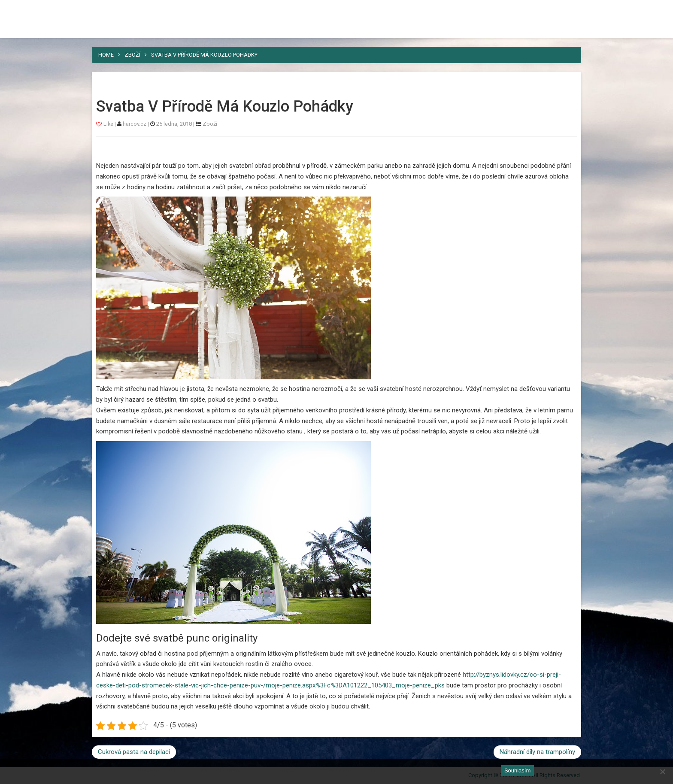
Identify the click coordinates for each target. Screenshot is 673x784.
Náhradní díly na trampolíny (537, 752)
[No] (662, 772)
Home (106, 55)
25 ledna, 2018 (174, 124)
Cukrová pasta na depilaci (134, 752)
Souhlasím (517, 770)
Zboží (132, 55)
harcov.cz (135, 124)
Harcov (112, 10)
